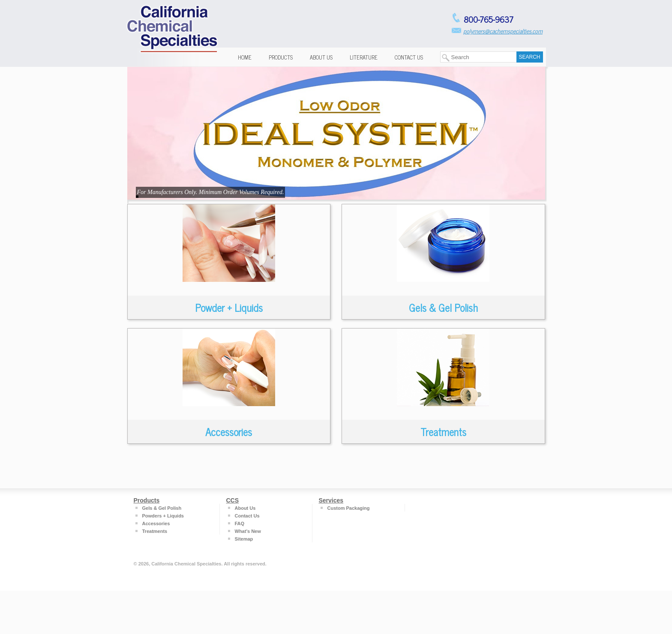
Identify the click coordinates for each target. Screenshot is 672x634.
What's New (248, 531)
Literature (364, 57)
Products (281, 57)
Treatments (443, 432)
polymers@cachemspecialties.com (503, 31)
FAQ (240, 523)
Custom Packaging (349, 508)
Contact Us (409, 57)
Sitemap (244, 539)
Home (245, 57)
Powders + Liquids (163, 516)
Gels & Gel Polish (443, 307)
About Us (321, 57)
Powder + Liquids (229, 307)
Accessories (229, 432)
